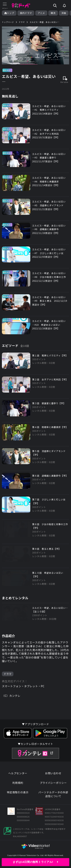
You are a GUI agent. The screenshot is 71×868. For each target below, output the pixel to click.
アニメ (41, 13)
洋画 (64, 13)
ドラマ (8, 674)
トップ (9, 13)
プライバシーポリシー (53, 783)
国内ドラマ (26, 13)
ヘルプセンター (18, 773)
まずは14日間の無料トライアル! (35, 862)
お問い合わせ (53, 773)
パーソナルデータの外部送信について (53, 794)
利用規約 (18, 783)
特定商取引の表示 (18, 792)
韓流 (53, 13)
